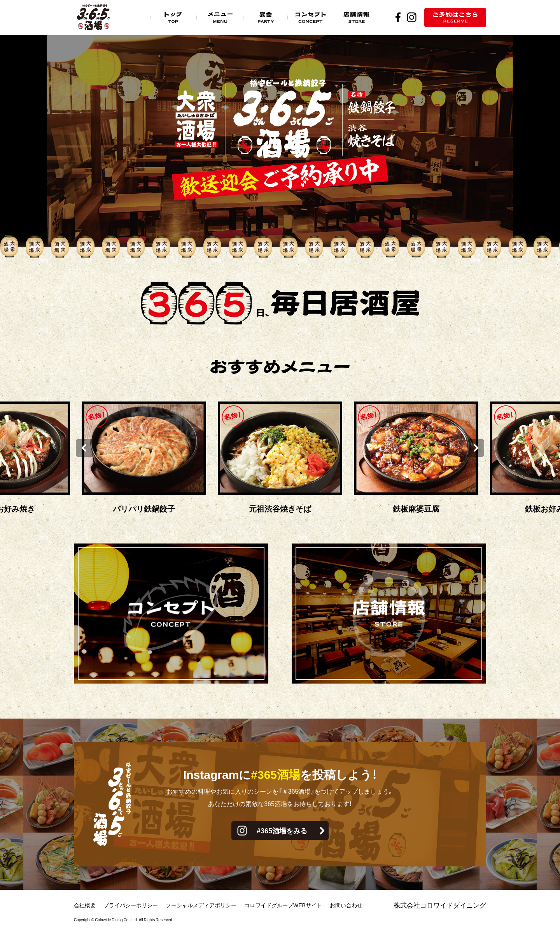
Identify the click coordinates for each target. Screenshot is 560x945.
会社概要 (85, 905)
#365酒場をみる (282, 830)
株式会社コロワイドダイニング (440, 905)
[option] (280, 459)
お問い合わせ (346, 905)
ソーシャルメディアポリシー (201, 905)
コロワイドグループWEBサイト (283, 905)
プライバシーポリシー (131, 905)
